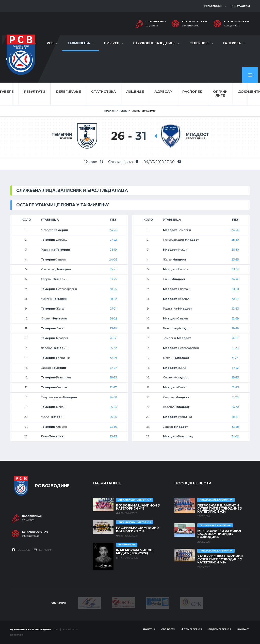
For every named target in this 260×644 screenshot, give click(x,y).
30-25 (113, 289)
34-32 (235, 436)
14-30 (113, 397)
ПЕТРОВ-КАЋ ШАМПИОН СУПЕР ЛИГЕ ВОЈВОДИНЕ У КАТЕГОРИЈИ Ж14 (220, 508)
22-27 (113, 387)
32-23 (235, 387)
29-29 (235, 328)
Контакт (243, 629)
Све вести (168, 629)
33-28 (235, 427)
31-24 (235, 358)
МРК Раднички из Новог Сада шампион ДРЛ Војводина (220, 534)
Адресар (163, 91)
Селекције (199, 43)
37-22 (235, 368)
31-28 (235, 348)
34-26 (235, 279)
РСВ (50, 43)
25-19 (113, 250)
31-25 (235, 397)
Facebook (213, 6)
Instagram (240, 6)
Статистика (103, 91)
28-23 (235, 377)
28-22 (113, 299)
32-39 (235, 318)
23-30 (113, 427)
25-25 (113, 417)
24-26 (113, 230)
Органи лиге (220, 94)
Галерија (232, 43)
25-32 (113, 348)
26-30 (235, 250)
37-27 (113, 368)
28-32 (235, 269)
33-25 (113, 279)
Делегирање (68, 91)
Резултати (35, 91)
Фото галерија (192, 629)
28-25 (113, 377)
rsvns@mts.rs (232, 26)
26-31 (113, 338)
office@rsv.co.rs (191, 26)
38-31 (235, 417)
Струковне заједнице (154, 43)
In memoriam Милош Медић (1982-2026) (135, 552)
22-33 (235, 309)
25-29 (113, 328)
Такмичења (79, 43)
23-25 (235, 259)
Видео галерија (220, 629)
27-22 (113, 240)
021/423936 (152, 26)
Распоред (192, 91)
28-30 (235, 240)
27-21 (113, 269)
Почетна (149, 629)
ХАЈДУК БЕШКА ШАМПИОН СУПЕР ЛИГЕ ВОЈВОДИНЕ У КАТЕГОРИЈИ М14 (220, 559)
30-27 (235, 299)
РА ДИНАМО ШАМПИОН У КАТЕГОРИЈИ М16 (138, 529)
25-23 (113, 407)
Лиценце (135, 91)
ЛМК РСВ (112, 43)
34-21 (113, 318)
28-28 (235, 289)
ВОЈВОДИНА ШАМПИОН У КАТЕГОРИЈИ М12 (138, 507)
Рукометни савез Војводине (31, 629)
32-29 (113, 358)
